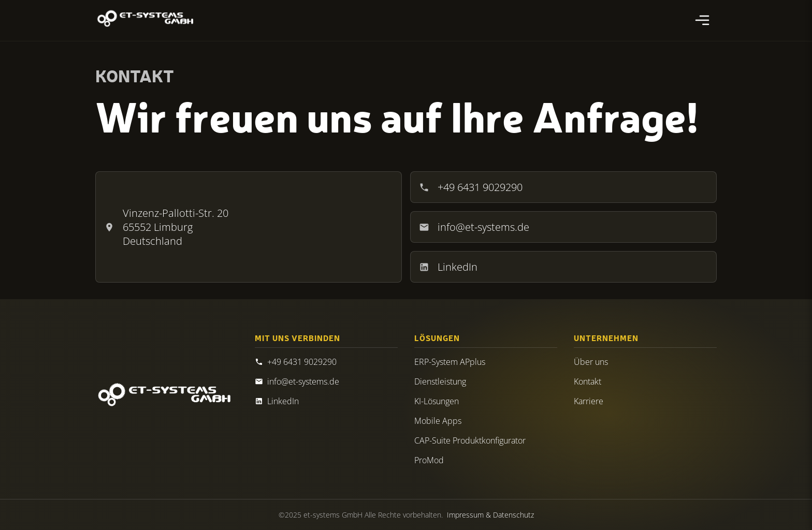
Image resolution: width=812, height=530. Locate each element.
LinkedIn (448, 267)
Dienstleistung (440, 381)
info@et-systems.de (474, 227)
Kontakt (588, 381)
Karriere (589, 401)
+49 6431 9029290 (471, 187)
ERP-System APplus (450, 362)
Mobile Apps (438, 421)
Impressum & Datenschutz (490, 515)
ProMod (429, 460)
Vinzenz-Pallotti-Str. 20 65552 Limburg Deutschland (166, 227)
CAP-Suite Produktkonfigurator (470, 440)
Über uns (591, 362)
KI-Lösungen (437, 401)
